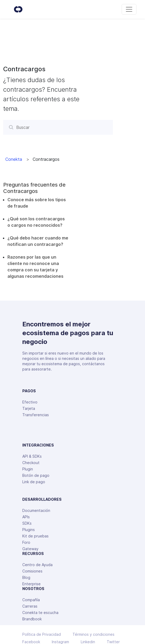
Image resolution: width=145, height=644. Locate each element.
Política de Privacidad (42, 634)
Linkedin (88, 642)
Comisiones (32, 571)
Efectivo (30, 402)
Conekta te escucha (40, 613)
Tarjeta (29, 408)
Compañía (31, 600)
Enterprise (31, 584)
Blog (26, 577)
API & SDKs (32, 456)
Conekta (14, 159)
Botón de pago (36, 475)
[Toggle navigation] (129, 9)
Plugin (28, 469)
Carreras (30, 606)
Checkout (31, 463)
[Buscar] (58, 127)
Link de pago (34, 482)
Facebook (31, 642)
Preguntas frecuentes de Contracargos (34, 188)
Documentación (36, 510)
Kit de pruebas (35, 536)
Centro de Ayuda (37, 565)
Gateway (30, 549)
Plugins (29, 530)
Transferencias (36, 415)
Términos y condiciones (93, 634)
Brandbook (32, 619)
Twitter (113, 642)
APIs (26, 517)
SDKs (27, 523)
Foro (26, 542)
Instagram (60, 642)
